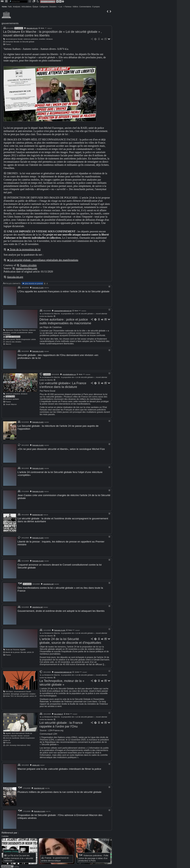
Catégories (44, 7)
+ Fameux (67, 7)
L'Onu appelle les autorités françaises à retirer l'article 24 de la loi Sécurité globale (63, 291)
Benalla (17, 42)
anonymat (9, 42)
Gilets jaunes (10, 339)
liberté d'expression (23, 339)
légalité (23, 648)
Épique (35, 7)
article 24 (30, 651)
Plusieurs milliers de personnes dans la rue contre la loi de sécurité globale (60, 790)
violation (32, 692)
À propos (96, 7)
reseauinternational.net (63, 311)
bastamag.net (38, 514)
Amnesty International (18, 744)
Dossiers (53, 7)
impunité (14, 734)
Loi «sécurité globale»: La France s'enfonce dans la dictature (63, 385)
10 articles (27, 583)
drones (20, 734)
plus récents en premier (32, 283)
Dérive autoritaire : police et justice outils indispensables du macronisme (65, 321)
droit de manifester (13, 736)
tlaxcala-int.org (32, 28)
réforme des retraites (13, 342)
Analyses (17, 7)
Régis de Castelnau (13, 337)
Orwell (8, 404)
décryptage (15, 692)
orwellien (42, 39)
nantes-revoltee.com (27, 268)
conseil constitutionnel (19, 332)
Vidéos (75, 7)
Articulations (27, 7)
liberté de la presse (13, 651)
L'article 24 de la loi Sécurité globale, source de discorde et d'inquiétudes (70, 639)
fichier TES (10, 695)
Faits (10, 7)
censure (26, 734)
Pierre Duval (10, 396)
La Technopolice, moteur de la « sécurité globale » (62, 681)
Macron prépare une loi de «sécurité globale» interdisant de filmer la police (59, 767)
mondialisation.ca (69, 374)
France (8, 44)
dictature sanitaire (12, 399)
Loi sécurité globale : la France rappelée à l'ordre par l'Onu (61, 723)
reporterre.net (48, 583)
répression (9, 330)
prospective (24, 692)
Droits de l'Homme (21, 330)
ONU (28, 744)
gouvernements (10, 23)
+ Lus (60, 7)
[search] (18, 2)
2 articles (47, 374)
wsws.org (36, 763)
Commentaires (85, 7)
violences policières (31, 39)
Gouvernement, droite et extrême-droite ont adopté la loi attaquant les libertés (61, 609)
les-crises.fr (59, 712)
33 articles (19, 28)
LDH (7, 744)
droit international (18, 732)
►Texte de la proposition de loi (24, 249)
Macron (8, 344)
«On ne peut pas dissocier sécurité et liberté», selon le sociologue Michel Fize (61, 449)
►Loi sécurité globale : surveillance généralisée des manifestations (43, 260)
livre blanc (9, 690)
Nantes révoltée (28, 265)
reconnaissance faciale (14, 39)
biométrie (7, 692)
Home (4, 7)
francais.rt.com (38, 288)
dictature (49, 39)
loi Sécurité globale (27, 42)
